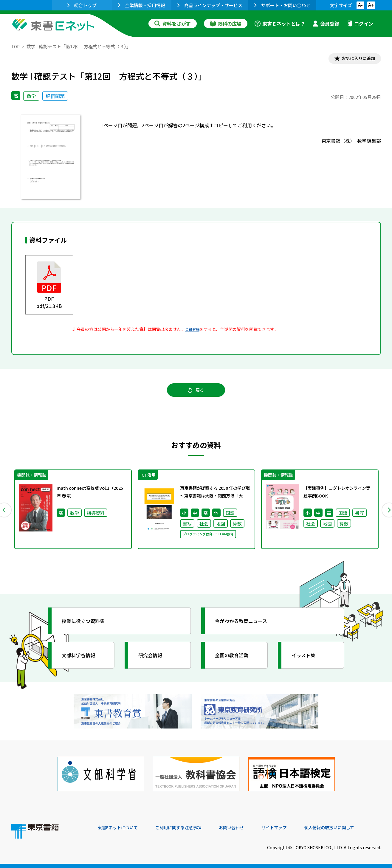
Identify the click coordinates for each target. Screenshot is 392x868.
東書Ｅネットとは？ (280, 24)
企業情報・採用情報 (142, 5)
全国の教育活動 (235, 662)
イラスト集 (307, 662)
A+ (371, 5)
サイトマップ (292, 827)
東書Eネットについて (121, 827)
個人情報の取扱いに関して (352, 827)
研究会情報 (154, 662)
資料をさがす (173, 24)
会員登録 (326, 24)
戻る (196, 394)
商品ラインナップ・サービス (210, 5)
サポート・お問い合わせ (282, 5)
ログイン (360, 24)
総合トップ (82, 5)
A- (360, 5)
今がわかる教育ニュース (246, 628)
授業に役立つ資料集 (88, 628)
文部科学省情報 (82, 662)
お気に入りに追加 (355, 59)
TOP (16, 46)
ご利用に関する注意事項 (188, 827)
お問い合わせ (246, 827)
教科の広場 (226, 24)
